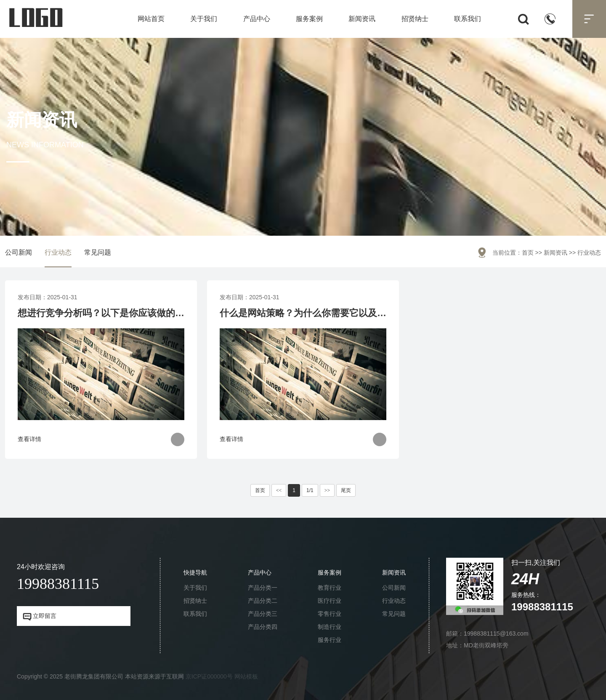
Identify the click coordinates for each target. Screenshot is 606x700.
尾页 (346, 490)
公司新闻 (19, 252)
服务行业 (330, 640)
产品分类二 (263, 601)
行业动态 (58, 252)
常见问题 (98, 252)
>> (327, 490)
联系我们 (468, 19)
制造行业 (330, 627)
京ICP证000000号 (209, 676)
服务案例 (309, 19)
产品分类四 (263, 627)
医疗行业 (330, 601)
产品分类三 (263, 614)
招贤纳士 (415, 19)
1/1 (310, 490)
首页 (528, 253)
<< (279, 490)
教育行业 (330, 588)
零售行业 (330, 614)
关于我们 (204, 19)
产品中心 (257, 19)
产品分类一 (263, 588)
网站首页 (151, 19)
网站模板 (246, 676)
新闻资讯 (362, 19)
